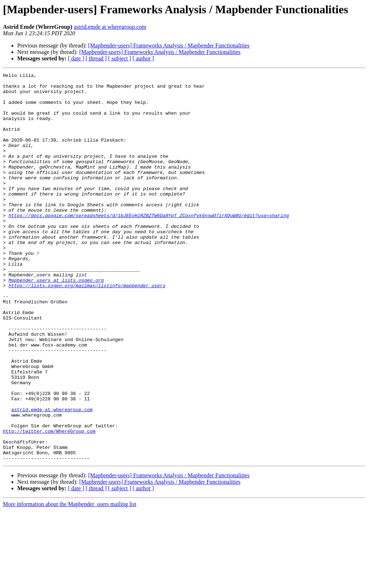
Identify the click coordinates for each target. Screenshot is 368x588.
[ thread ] (96, 58)
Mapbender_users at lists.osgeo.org (56, 322)
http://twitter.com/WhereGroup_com (49, 503)
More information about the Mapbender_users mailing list (70, 582)
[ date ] (76, 58)
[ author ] (143, 58)
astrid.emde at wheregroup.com (110, 27)
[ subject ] (120, 58)
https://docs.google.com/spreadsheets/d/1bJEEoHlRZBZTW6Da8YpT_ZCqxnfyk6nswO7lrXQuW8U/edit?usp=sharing (149, 244)
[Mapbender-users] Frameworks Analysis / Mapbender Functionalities (169, 45)
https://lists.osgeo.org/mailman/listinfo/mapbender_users (87, 329)
